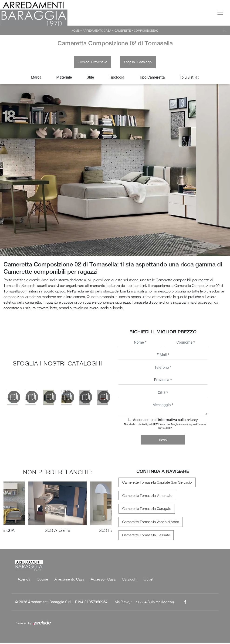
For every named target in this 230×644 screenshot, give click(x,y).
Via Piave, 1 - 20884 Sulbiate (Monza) (144, 603)
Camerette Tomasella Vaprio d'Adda (149, 523)
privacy (192, 421)
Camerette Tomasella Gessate (145, 536)
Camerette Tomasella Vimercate (146, 497)
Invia (163, 441)
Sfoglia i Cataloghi (139, 63)
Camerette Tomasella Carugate (146, 510)
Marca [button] (36, 78)
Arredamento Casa (96, 31)
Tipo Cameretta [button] (152, 78)
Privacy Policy (186, 425)
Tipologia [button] (117, 78)
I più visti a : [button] (189, 78)
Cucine (42, 581)
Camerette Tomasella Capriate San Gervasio (156, 483)
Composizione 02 (148, 31)
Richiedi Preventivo (92, 63)
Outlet (149, 581)
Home (74, 31)
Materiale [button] (64, 78)
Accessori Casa (103, 581)
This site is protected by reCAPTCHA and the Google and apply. (165, 427)
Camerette (123, 31)
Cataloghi (130, 581)
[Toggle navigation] (220, 13)
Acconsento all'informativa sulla (165, 421)
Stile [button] (90, 78)
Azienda (24, 581)
